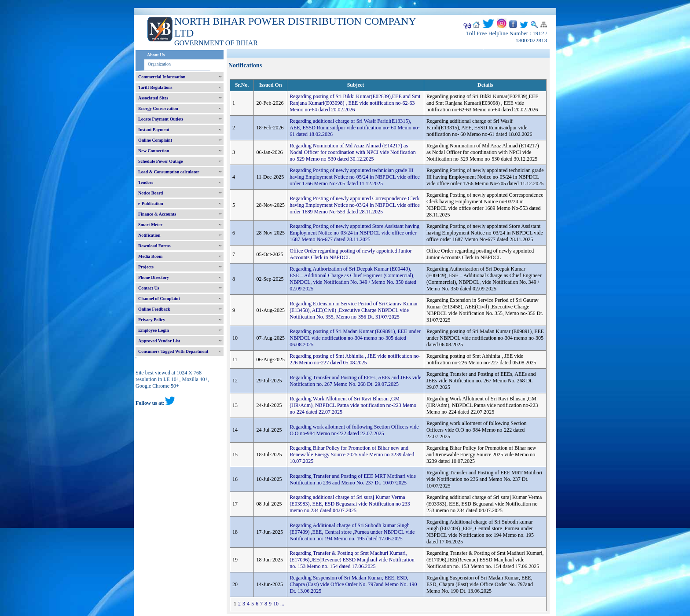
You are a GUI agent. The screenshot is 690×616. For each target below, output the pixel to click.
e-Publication (151, 203)
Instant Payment (154, 130)
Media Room (150, 256)
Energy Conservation (158, 108)
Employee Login (154, 330)
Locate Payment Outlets (161, 119)
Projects (146, 267)
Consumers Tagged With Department (173, 351)
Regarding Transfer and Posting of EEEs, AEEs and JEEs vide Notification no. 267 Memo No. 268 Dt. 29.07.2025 (355, 381)
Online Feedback (154, 309)
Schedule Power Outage (160, 161)
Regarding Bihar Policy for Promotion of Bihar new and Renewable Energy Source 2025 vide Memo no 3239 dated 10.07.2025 (352, 455)
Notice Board (150, 193)
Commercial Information (162, 77)
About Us (156, 55)
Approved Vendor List (159, 341)
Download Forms (154, 246)
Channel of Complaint (159, 299)
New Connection (154, 151)
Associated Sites (153, 98)
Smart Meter (150, 225)
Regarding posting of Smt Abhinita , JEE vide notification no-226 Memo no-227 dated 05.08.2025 (355, 359)
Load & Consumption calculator (169, 172)
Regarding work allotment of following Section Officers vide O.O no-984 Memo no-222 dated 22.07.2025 (354, 430)
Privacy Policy (152, 320)
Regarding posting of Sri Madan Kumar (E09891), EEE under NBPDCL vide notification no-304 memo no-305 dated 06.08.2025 (355, 338)
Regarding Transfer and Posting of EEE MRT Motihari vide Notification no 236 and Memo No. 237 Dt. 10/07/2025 (353, 479)
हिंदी (467, 26)
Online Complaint (155, 140)
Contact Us (149, 288)
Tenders (146, 182)
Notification (149, 235)
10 (276, 604)
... (282, 604)
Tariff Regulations (155, 87)
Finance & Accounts (157, 214)
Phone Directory (154, 277)
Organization (159, 64)
